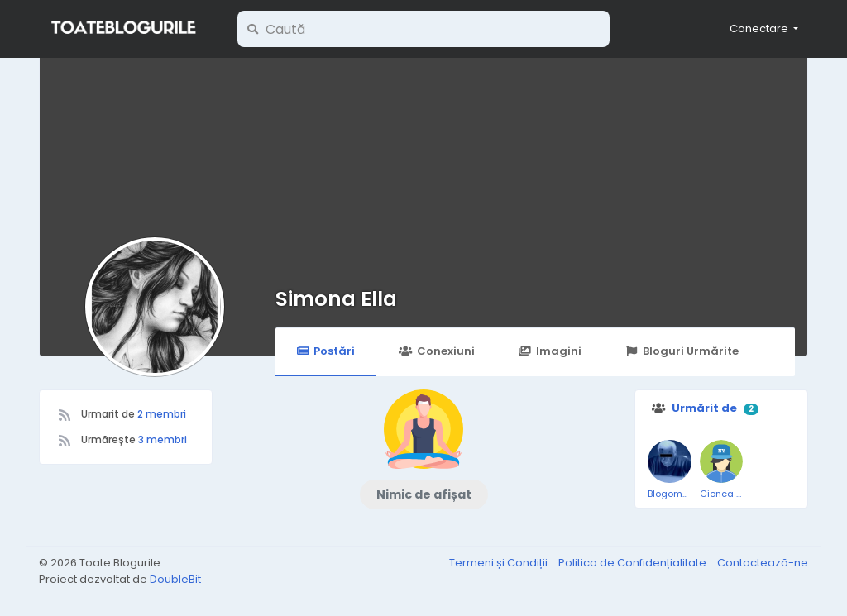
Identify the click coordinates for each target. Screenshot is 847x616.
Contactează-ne (763, 563)
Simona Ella (336, 299)
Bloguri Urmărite (682, 351)
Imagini (550, 351)
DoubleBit (175, 579)
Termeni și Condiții (500, 563)
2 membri (162, 414)
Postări (325, 351)
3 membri (163, 439)
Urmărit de (704, 408)
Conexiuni (436, 351)
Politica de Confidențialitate (634, 563)
